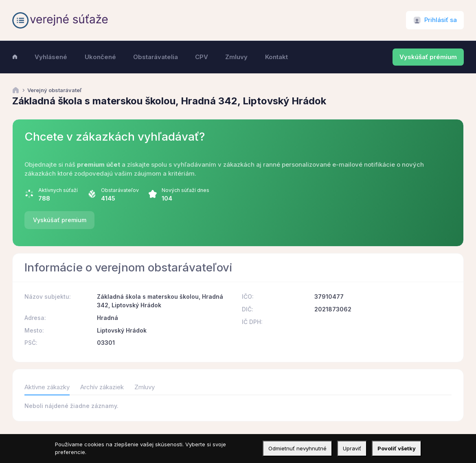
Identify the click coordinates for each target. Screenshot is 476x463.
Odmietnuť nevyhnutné (297, 448)
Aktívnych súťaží (58, 190)
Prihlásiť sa (441, 20)
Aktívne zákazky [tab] (47, 387)
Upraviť (352, 448)
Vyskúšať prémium (428, 57)
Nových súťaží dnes (185, 190)
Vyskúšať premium (60, 220)
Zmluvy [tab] (145, 387)
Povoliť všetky (397, 448)
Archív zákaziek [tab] (102, 387)
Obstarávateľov (120, 190)
